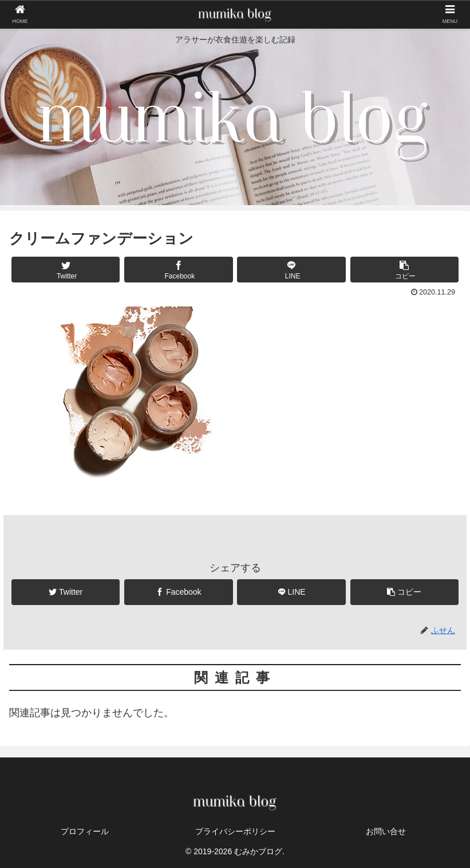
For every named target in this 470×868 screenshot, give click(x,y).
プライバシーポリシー (235, 831)
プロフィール (85, 831)
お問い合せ (386, 831)
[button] (404, 270)
